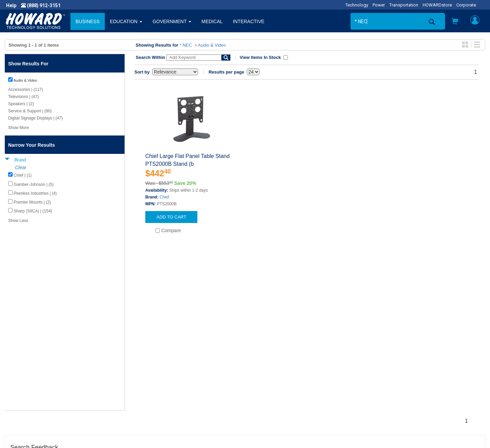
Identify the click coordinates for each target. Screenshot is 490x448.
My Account (263, 369)
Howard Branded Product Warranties (170, 376)
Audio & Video (212, 45)
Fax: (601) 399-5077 (391, 389)
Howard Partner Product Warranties (169, 383)
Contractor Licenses (32, 396)
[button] (455, 22)
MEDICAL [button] (212, 21)
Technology (357, 5)
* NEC (186, 45)
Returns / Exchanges (272, 383)
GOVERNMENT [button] (172, 21)
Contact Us (262, 362)
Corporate (466, 5)
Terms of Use (25, 389)
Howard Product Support (157, 362)
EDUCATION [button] (126, 21)
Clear (21, 167)
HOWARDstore (437, 5)
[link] (371, 431)
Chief (164, 197)
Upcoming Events (149, 389)
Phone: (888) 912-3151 (395, 383)
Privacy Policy (25, 383)
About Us (20, 362)
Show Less (18, 221)
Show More (19, 128)
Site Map (260, 389)
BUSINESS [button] (88, 21)
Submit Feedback (149, 369)
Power (379, 5)
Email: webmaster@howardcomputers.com (417, 396)
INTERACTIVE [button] (249, 21)
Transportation (404, 5)
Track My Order (266, 376)
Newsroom (22, 369)
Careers (19, 376)
